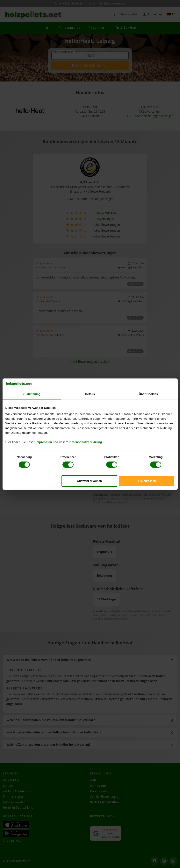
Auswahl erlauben (89, 481)
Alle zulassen (147, 481)
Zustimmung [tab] (32, 394)
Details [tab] (90, 394)
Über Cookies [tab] (148, 394)
